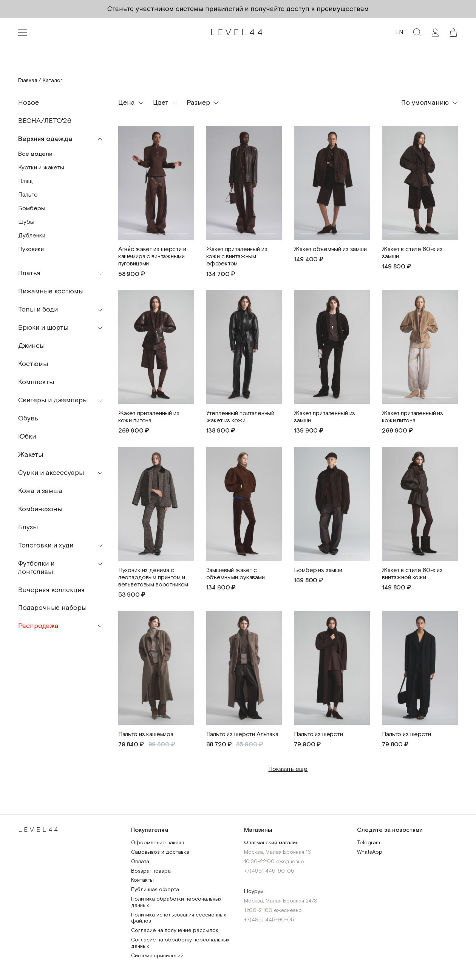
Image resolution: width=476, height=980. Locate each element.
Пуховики (31, 249)
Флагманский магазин (271, 843)
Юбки (27, 437)
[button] (453, 33)
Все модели (35, 154)
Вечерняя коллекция (51, 590)
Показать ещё (288, 769)
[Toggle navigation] (23, 33)
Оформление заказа (158, 843)
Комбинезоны (40, 509)
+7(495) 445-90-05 (269, 871)
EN (399, 32)
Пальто (28, 195)
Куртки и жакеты (41, 168)
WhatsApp (370, 852)
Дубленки (32, 236)
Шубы (26, 222)
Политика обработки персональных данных (176, 902)
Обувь (28, 418)
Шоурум (254, 892)
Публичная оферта (155, 890)
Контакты (142, 880)
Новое (29, 103)
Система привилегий (157, 956)
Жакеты (31, 455)
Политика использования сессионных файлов (178, 918)
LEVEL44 (238, 32)
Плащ (25, 181)
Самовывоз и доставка (160, 852)
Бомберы (32, 209)
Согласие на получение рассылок (175, 931)
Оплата (140, 862)
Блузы (28, 527)
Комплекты (36, 382)
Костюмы (33, 364)
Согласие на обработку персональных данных (180, 943)
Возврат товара (151, 871)
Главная (28, 81)
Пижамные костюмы (51, 291)
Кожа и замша (40, 491)
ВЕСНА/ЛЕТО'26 (45, 121)
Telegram (369, 843)
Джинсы (31, 346)
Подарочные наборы (52, 608)
